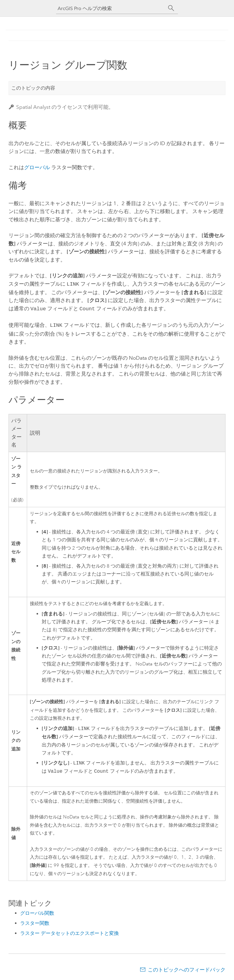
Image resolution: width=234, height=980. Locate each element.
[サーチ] (171, 8)
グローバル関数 (37, 911)
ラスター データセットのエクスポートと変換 (69, 931)
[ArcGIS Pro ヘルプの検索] (111, 8)
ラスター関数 (35, 921)
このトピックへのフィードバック (187, 968)
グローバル (37, 167)
